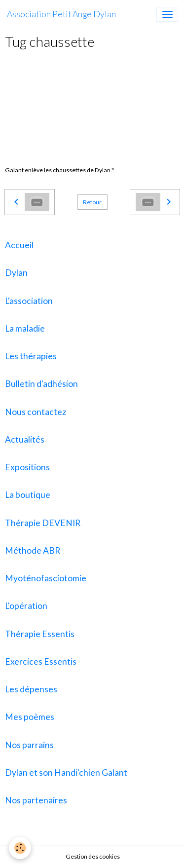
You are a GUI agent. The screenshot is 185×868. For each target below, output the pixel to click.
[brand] (61, 14)
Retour (92, 202)
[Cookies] (20, 848)
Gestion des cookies (93, 856)
